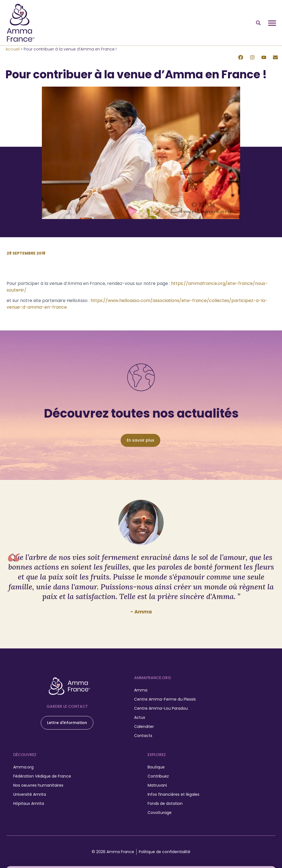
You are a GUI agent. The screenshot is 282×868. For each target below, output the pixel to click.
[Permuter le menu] (272, 23)
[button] (258, 23)
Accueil (13, 49)
